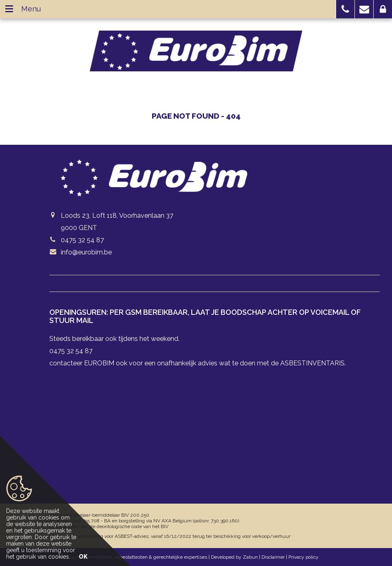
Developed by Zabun (234, 557)
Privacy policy (303, 557)
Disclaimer (273, 557)
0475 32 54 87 (82, 240)
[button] (345, 9)
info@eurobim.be (86, 252)
